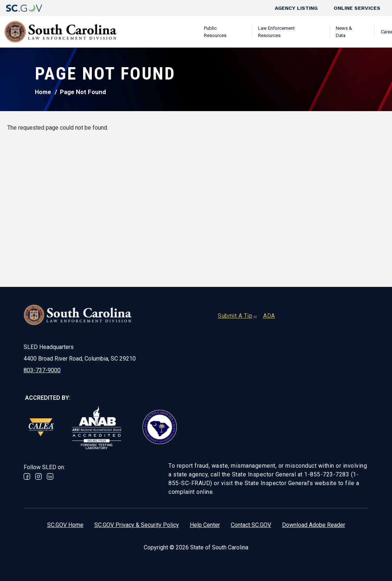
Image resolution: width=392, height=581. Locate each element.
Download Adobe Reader (314, 525)
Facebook (27, 476)
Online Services (357, 8)
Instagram (38, 476)
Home (43, 92)
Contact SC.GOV (251, 525)
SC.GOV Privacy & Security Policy (137, 525)
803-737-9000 (42, 370)
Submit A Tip (238, 316)
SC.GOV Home (65, 525)
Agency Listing (296, 8)
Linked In (50, 476)
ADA (269, 316)
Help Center (205, 525)
